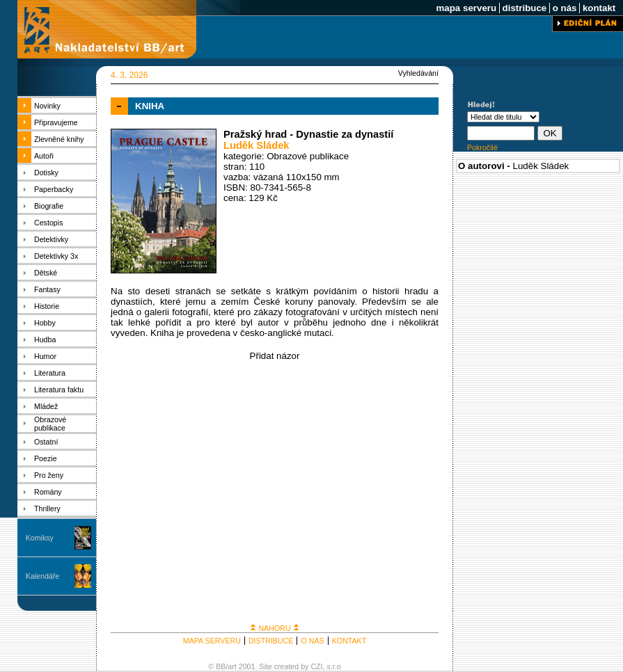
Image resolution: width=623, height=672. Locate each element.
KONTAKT (349, 641)
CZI (316, 666)
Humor (45, 356)
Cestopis (48, 223)
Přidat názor (275, 356)
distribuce (525, 8)
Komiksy (40, 538)
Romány (48, 492)
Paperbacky (54, 189)
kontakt (599, 8)
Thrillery (47, 509)
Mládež (46, 406)
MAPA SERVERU (212, 641)
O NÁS (312, 641)
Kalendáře (43, 576)
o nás (565, 8)
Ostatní (46, 442)
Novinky (47, 106)
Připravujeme (56, 122)
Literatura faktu (59, 390)
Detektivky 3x (56, 256)
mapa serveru (466, 8)
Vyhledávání (418, 73)
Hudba (45, 339)
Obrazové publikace (50, 424)
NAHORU (274, 628)
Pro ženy (49, 475)
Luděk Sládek (257, 145)
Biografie (49, 206)
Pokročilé (482, 147)
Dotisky (46, 173)
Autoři (44, 156)
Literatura (50, 373)
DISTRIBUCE (271, 641)
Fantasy (47, 289)
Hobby (45, 323)
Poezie (46, 458)
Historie (47, 306)
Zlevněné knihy (59, 139)
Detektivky (51, 239)
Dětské (46, 273)
